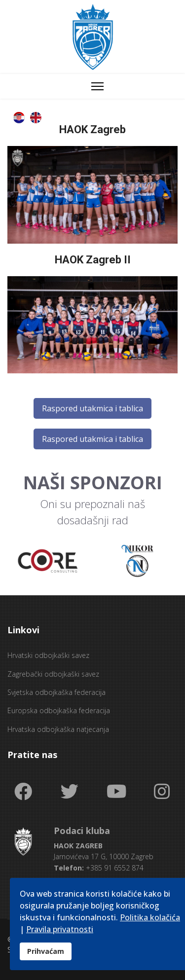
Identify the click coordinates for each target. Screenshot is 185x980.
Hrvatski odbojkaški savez (48, 655)
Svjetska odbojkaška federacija (56, 692)
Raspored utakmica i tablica (92, 408)
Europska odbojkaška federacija (59, 710)
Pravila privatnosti (60, 929)
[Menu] (97, 86)
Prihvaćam (46, 951)
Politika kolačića (150, 917)
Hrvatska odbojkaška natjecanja (58, 729)
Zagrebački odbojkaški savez (53, 674)
